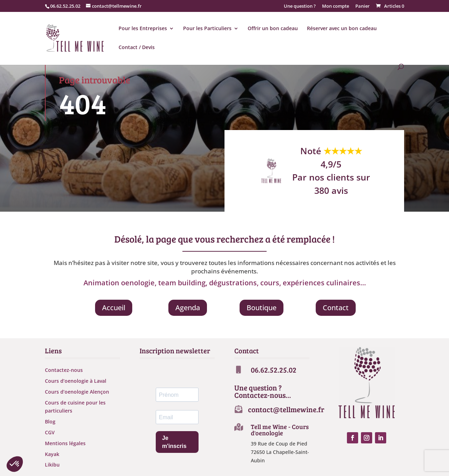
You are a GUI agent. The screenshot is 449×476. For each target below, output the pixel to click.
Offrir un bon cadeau (273, 29)
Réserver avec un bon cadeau (342, 29)
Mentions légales (65, 443)
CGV (50, 432)
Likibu (52, 465)
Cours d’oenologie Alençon (77, 392)
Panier (363, 6)
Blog (50, 421)
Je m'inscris (174, 442)
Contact (336, 308)
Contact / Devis (137, 48)
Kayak (52, 454)
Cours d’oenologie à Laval (76, 381)
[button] (15, 464)
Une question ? (300, 6)
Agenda (188, 308)
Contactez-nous (64, 370)
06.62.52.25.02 (65, 6)
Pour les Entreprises (143, 29)
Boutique (262, 308)
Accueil (114, 308)
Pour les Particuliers (207, 29)
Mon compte (336, 6)
